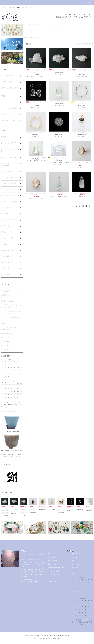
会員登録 (74, 557)
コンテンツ (29, 8)
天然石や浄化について (8, 301)
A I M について (5, 291)
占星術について (6, 323)
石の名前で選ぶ (32, 25)
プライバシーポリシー (55, 571)
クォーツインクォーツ (54, 30)
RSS (49, 582)
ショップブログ (53, 578)
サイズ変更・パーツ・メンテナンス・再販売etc (11, 306)
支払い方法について (54, 557)
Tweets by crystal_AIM (8, 412)
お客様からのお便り (7, 333)
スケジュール (5, 337)
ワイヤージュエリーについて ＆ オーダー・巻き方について (12, 312)
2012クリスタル (31, 30)
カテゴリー (11, 8)
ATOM (54, 582)
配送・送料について (54, 561)
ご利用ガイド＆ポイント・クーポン (11, 296)
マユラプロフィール (7, 345)
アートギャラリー (6, 349)
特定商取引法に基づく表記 (56, 568)
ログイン (74, 561)
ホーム (4, 8)
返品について (52, 564)
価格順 (86, 44)
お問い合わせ (76, 568)
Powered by (47, 639)
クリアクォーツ (44, 25)
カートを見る (76, 564)
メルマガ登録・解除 (54, 575)
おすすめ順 (79, 44)
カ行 (38, 25)
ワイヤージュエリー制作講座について (11, 318)
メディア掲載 (5, 341)
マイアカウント (76, 554)
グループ (20, 8)
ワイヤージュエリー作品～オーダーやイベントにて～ (11, 328)
